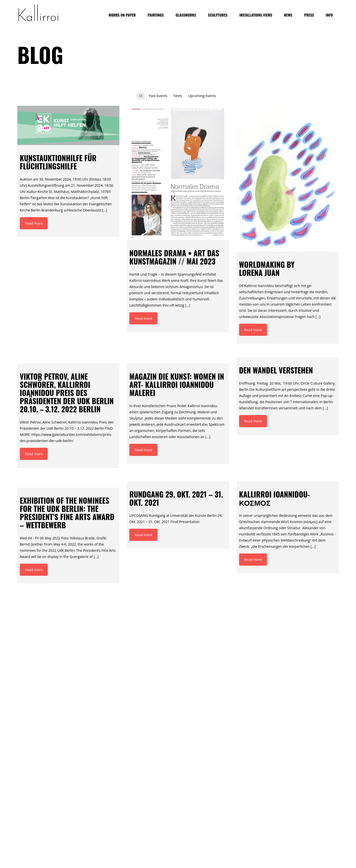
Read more (34, 223)
